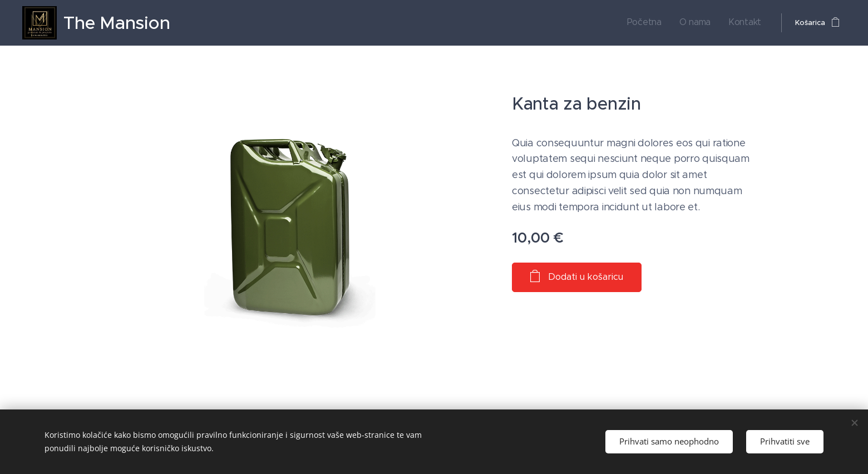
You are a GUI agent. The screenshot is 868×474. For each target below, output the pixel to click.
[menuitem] (656, 23)
